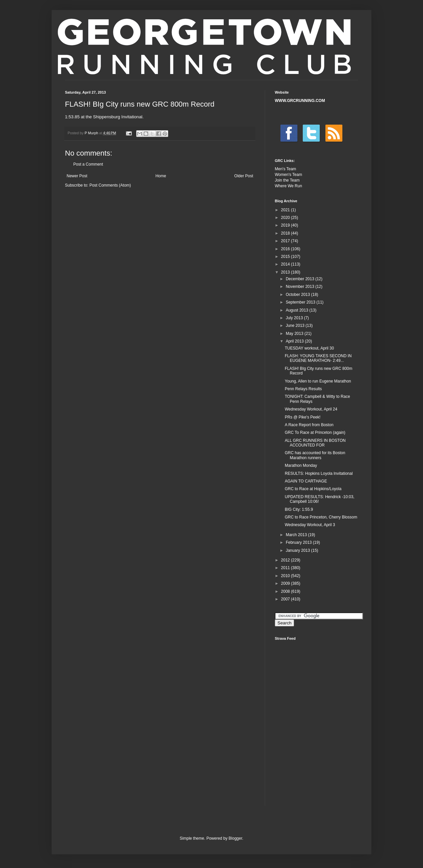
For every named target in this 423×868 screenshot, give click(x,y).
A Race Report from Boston (309, 425)
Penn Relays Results (303, 389)
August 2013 (298, 310)
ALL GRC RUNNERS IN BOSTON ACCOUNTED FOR (315, 443)
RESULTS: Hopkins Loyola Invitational (319, 473)
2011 (286, 568)
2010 (286, 576)
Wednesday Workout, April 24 (311, 409)
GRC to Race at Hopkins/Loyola (313, 489)
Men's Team (285, 169)
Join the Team (287, 180)
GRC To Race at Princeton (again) (315, 433)
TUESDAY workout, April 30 (309, 348)
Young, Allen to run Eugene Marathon (318, 381)
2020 (286, 218)
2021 (286, 210)
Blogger (235, 838)
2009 (286, 583)
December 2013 (301, 279)
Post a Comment (88, 164)
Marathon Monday (301, 465)
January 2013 (298, 550)
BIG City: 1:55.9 (299, 509)
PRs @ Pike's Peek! (303, 417)
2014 (286, 264)
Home (161, 176)
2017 (286, 241)
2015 (286, 257)
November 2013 (301, 287)
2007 (286, 599)
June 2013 (296, 326)
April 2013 (295, 341)
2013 (286, 272)
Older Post (244, 176)
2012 (286, 560)
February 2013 (299, 542)
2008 (286, 591)
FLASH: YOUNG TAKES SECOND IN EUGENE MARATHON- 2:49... (318, 358)
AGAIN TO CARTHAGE (306, 481)
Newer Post (77, 176)
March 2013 (297, 535)
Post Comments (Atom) (110, 185)
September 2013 (301, 302)
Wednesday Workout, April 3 (310, 525)
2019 (286, 225)
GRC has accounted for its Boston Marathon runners (315, 455)
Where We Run (288, 186)
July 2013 (295, 318)
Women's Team (288, 175)
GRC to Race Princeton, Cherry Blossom (321, 517)
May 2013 (295, 334)
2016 (286, 249)
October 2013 (298, 295)
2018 (286, 233)
